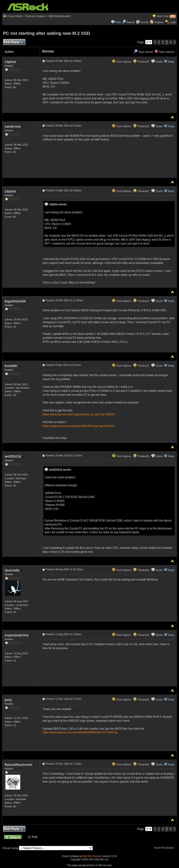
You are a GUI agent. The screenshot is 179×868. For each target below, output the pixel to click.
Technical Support (35, 16)
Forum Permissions (165, 848)
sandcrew (14, 126)
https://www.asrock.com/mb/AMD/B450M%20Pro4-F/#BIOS (80, 732)
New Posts (163, 16)
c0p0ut (12, 62)
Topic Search (143, 52)
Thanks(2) (141, 126)
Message (48, 51)
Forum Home (15, 16)
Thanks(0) (141, 62)
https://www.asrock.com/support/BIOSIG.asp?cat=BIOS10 (79, 426)
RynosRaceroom (20, 765)
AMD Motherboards (60, 16)
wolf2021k (14, 456)
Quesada (13, 570)
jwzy (10, 700)
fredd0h (12, 366)
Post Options (121, 62)
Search (131, 22)
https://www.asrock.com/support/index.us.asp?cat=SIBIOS (79, 414)
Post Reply (14, 42)
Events (142, 22)
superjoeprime (18, 635)
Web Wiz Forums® (92, 856)
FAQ (118, 22)
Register (159, 22)
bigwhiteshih (17, 301)
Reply (171, 62)
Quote (159, 62)
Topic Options (165, 52)
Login (173, 22)
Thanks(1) (141, 366)
